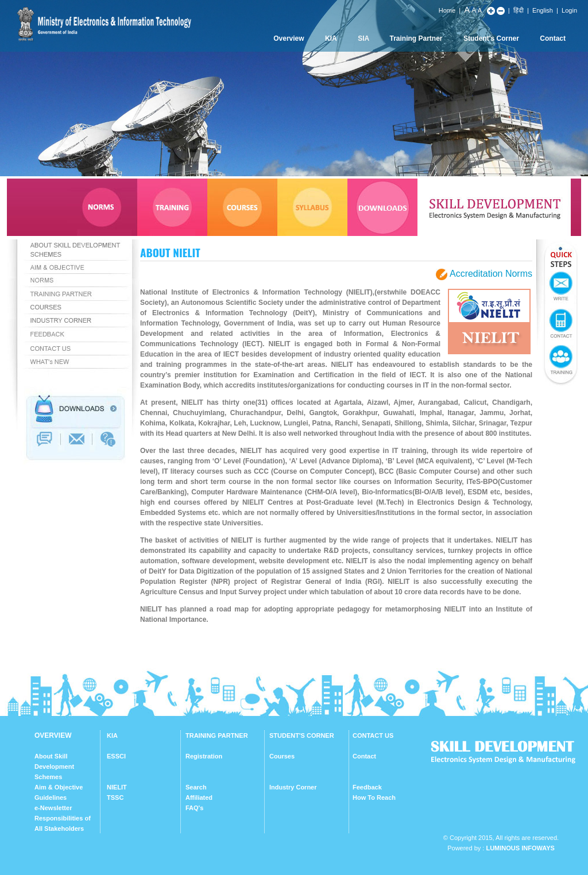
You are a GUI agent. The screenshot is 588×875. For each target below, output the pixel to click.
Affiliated (199, 797)
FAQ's (194, 808)
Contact (553, 38)
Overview (289, 38)
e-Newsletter (53, 808)
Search (196, 787)
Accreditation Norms (491, 274)
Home (447, 10)
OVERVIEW (53, 735)
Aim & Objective (59, 787)
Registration (204, 756)
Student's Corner (491, 38)
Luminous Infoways (520, 848)
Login (569, 10)
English (543, 10)
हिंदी (519, 10)
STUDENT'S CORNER (302, 735)
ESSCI (116, 756)
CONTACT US (373, 735)
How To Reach (374, 797)
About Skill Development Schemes (54, 766)
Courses (282, 756)
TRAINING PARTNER (217, 735)
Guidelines (51, 797)
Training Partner (416, 38)
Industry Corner (293, 787)
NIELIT (117, 787)
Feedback (367, 787)
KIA (331, 38)
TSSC (115, 797)
